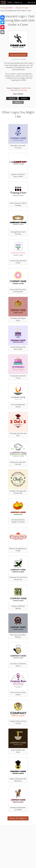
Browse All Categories (18, 818)
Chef (21, 90)
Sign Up (30, 2)
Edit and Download (18, 55)
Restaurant (15, 90)
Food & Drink (26, 88)
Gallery (10, 2)
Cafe (25, 90)
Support (17, 2)
